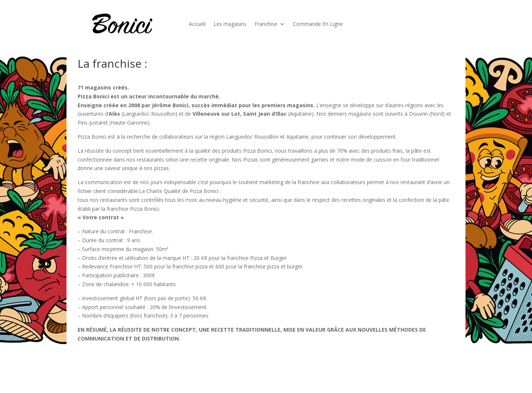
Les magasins (230, 24)
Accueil (197, 24)
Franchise (266, 24)
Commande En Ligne (318, 24)
